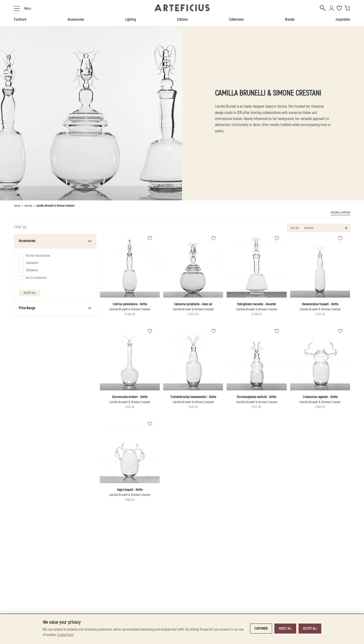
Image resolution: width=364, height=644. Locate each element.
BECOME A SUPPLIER (340, 213)
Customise (261, 629)
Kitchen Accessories (38, 256)
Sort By (295, 228)
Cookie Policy (65, 635)
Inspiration (343, 20)
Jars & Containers (36, 278)
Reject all (285, 629)
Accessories (76, 20)
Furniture (20, 20)
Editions (182, 20)
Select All (30, 293)
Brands (290, 20)
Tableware (32, 270)
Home (17, 206)
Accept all (310, 629)
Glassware (32, 263)
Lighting (130, 20)
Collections (236, 20)
